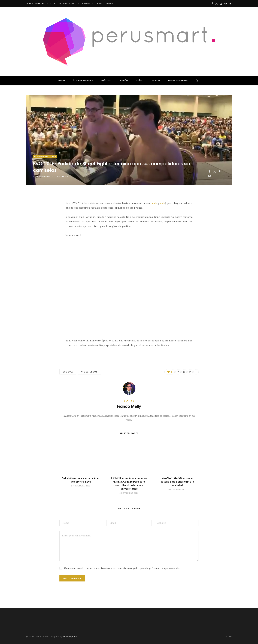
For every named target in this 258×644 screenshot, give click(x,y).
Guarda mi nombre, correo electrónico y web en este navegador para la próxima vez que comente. (122, 568)
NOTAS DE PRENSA (178, 81)
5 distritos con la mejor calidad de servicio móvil (80, 3)
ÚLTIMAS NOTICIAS (83, 81)
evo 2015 (68, 372)
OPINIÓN (123, 81)
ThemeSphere (70, 636)
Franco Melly (43, 176)
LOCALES (156, 81)
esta (155, 203)
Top (229, 636)
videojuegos (89, 372)
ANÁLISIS (106, 81)
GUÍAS (139, 81)
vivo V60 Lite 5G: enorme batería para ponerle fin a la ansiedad (177, 482)
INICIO (61, 81)
